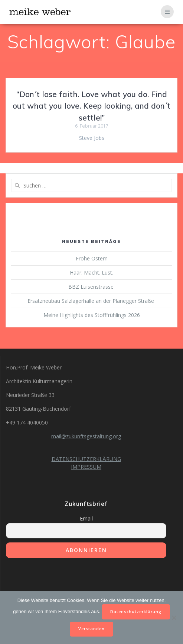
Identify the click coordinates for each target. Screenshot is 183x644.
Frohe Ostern (92, 258)
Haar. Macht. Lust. (91, 273)
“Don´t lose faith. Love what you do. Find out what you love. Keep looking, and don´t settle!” (91, 106)
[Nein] (174, 618)
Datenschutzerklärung (136, 612)
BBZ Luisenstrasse (92, 287)
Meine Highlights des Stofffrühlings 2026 (92, 315)
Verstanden (91, 629)
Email (86, 518)
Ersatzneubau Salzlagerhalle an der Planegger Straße (91, 301)
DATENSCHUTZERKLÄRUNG (86, 459)
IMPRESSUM (86, 467)
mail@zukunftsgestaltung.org (86, 436)
